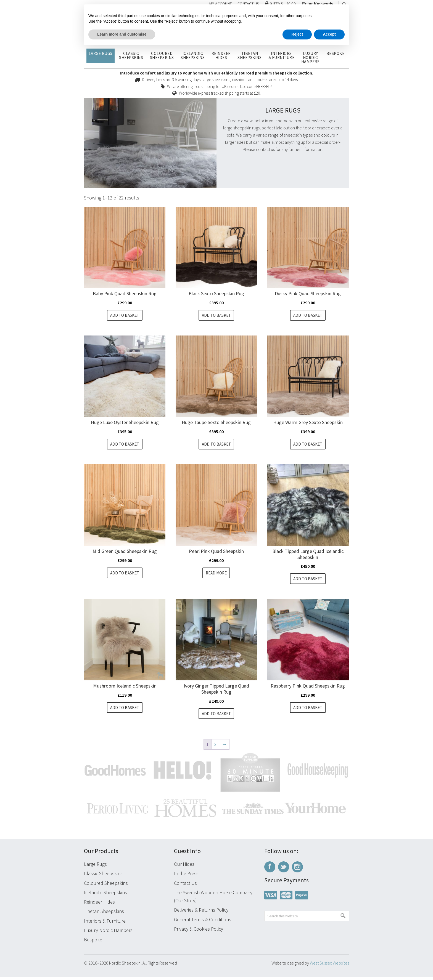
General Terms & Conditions (203, 922)
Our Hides (184, 867)
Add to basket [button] (125, 315)
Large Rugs (95, 867)
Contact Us (185, 886)
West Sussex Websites (329, 966)
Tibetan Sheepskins (104, 914)
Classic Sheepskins (103, 877)
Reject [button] (297, 34)
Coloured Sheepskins (106, 886)
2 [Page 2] (215, 747)
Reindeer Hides (99, 905)
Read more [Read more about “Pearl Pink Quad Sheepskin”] (216, 575)
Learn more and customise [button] (122, 34)
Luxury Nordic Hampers (108, 933)
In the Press (186, 877)
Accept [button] (329, 34)
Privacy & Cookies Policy (199, 932)
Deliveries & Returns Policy (201, 913)
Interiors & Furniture (105, 924)
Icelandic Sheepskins (105, 895)
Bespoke (93, 943)
